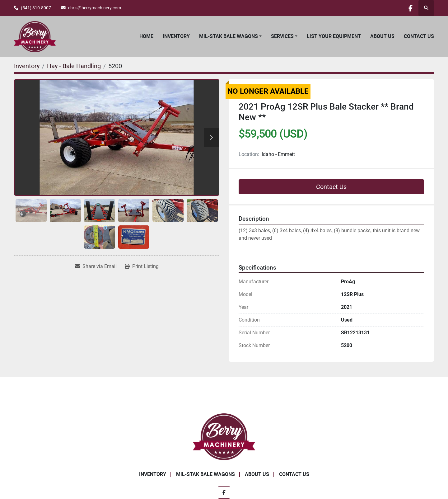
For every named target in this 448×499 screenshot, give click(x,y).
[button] (230, 36)
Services (282, 36)
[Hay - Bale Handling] (74, 66)
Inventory (176, 36)
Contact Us (419, 36)
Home (146, 36)
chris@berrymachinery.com (95, 8)
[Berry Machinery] (224, 437)
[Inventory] (27, 66)
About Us (382, 36)
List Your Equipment (334, 36)
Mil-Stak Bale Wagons (229, 36)
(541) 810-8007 (36, 8)
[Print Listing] (142, 266)
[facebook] (410, 8)
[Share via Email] (96, 266)
